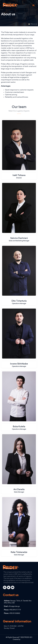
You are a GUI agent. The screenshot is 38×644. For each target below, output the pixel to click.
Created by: (17, 640)
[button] (33, 5)
